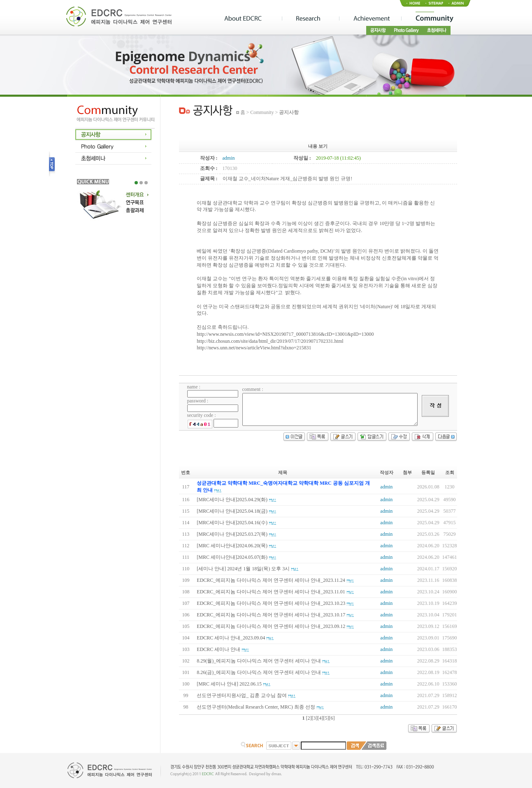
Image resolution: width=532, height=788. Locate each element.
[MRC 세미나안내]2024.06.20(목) (232, 546)
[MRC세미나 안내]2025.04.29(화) (232, 500)
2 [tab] (141, 183)
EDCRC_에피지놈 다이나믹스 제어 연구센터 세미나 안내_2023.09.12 (271, 626)
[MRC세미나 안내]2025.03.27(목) (232, 534)
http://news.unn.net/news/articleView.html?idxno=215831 (254, 348)
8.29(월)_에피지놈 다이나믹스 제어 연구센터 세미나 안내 (259, 661)
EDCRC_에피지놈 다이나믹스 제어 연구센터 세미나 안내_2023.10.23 (271, 603)
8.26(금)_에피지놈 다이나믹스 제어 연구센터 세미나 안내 (259, 672)
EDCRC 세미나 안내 (218, 649)
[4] (321, 718)
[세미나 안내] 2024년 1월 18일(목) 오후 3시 (243, 569)
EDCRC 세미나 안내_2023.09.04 (231, 638)
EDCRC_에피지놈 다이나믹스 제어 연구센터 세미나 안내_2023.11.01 (271, 592)
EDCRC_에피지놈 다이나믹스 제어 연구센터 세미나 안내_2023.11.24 (271, 580)
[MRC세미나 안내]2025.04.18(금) (232, 511)
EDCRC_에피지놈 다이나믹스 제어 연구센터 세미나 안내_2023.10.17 (271, 615)
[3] (315, 718)
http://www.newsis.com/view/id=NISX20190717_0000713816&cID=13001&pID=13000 (285, 334)
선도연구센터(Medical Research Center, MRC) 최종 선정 (256, 707)
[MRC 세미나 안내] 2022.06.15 (229, 684)
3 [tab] (146, 183)
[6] (332, 718)
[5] (326, 718)
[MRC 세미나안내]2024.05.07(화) (232, 557)
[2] (309, 718)
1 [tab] (136, 183)
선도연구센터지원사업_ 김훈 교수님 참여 (242, 695)
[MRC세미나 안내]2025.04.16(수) (232, 523)
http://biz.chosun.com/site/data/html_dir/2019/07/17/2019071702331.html (270, 341)
